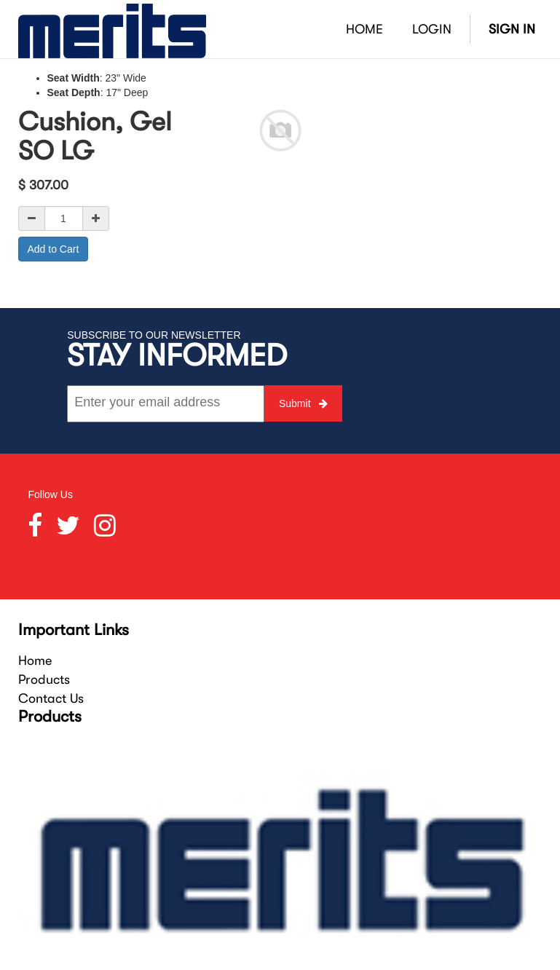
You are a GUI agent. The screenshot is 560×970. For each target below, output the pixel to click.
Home (35, 661)
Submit (303, 403)
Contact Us (51, 698)
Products (44, 679)
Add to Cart (54, 249)
